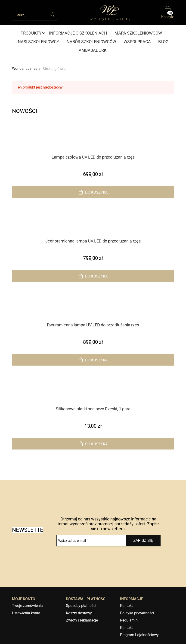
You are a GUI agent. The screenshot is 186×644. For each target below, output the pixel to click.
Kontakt (126, 606)
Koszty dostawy (79, 613)
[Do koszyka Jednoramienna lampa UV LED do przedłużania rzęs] (93, 276)
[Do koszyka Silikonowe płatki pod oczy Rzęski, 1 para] (93, 444)
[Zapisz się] (143, 541)
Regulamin (129, 620)
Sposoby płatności (81, 606)
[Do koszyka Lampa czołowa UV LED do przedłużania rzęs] (93, 192)
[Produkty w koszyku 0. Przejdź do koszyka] (168, 13)
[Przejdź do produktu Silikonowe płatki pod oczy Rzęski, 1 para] (93, 397)
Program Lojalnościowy (139, 635)
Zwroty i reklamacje (82, 620)
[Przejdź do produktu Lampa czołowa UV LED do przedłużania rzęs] (93, 145)
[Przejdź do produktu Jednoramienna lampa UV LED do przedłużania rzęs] (93, 229)
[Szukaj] (53, 15)
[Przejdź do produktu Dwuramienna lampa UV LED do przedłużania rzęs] (93, 313)
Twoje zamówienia (27, 606)
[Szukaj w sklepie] (29, 15)
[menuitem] (33, 33)
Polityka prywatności (137, 613)
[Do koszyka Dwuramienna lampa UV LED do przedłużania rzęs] (93, 360)
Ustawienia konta (26, 613)
